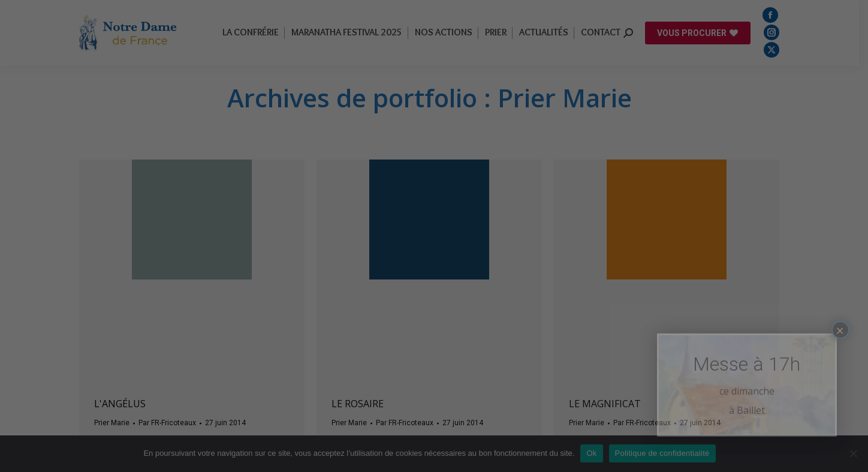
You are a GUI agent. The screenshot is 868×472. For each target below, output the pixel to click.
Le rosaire (362, 404)
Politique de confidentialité (667, 453)
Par (171, 423)
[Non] (853, 453)
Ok (596, 453)
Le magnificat (609, 404)
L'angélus (124, 404)
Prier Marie (116, 423)
